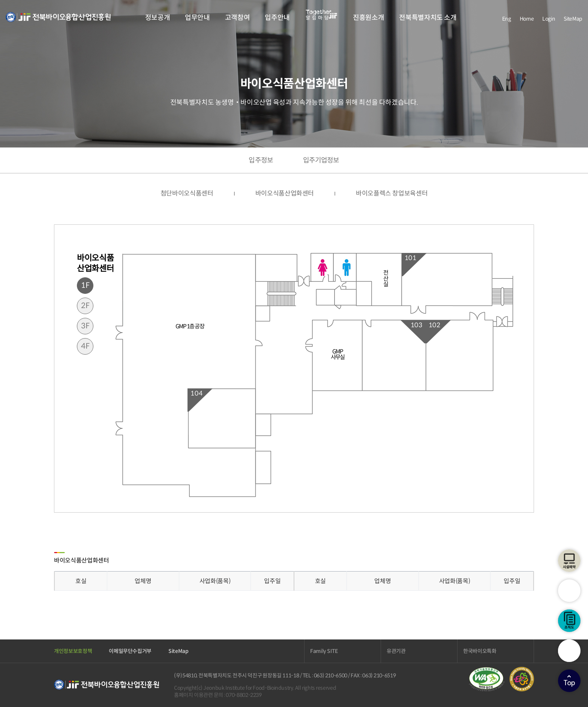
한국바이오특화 (480, 651)
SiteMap (573, 19)
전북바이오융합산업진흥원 (58, 21)
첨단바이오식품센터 (187, 193)
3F (85, 326)
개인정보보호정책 (73, 651)
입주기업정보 (321, 160)
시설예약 (569, 561)
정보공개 (158, 18)
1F (85, 285)
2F (85, 306)
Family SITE (324, 651)
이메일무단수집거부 (130, 651)
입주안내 (277, 18)
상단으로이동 (569, 681)
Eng (507, 19)
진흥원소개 (368, 18)
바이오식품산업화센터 (285, 193)
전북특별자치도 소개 (428, 18)
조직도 (569, 621)
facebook (489, 19)
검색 (569, 651)
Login (549, 19)
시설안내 (569, 591)
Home (527, 19)
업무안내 (197, 18)
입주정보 (261, 160)
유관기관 (396, 651)
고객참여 (238, 18)
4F (85, 346)
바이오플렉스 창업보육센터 (392, 193)
